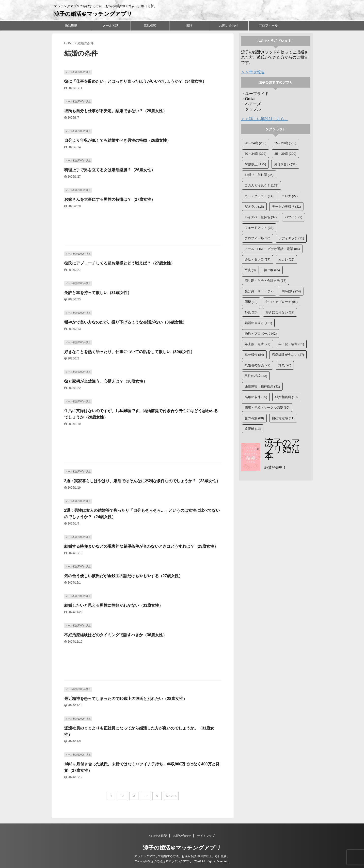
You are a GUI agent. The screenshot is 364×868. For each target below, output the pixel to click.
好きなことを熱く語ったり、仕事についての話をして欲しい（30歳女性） (129, 352)
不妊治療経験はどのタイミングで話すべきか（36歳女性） (116, 635)
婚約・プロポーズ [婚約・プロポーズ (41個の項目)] (261, 333)
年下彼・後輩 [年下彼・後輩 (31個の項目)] (291, 344)
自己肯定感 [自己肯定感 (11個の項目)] (283, 418)
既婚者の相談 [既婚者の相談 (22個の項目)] (258, 365)
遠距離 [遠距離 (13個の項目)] (253, 429)
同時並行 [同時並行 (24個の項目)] (291, 291)
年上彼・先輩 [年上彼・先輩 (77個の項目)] (258, 344)
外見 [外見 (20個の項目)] (251, 312)
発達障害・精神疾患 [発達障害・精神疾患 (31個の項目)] (262, 386)
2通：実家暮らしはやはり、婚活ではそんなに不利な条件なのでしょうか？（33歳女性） (142, 481)
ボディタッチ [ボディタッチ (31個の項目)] (291, 238)
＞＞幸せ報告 (253, 72)
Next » (171, 796)
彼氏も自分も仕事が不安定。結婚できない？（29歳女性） (116, 111)
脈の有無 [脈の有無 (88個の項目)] (254, 418)
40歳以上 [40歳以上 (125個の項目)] (255, 164)
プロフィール (268, 25)
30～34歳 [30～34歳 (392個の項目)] (256, 154)
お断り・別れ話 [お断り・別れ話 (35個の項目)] (259, 175)
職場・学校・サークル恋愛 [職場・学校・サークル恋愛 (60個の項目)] (267, 408)
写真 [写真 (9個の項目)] (250, 270)
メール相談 (111, 25)
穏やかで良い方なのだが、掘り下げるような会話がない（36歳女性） (126, 322)
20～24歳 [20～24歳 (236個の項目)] (256, 143)
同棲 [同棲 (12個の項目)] (251, 302)
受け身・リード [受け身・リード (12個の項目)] (259, 291)
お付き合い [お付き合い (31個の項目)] (285, 164)
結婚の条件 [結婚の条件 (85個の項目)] (256, 397)
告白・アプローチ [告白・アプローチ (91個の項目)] (282, 302)
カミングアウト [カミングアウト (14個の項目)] (259, 196)
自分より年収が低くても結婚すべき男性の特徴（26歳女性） (118, 140)
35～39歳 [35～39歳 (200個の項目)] (285, 154)
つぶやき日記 (158, 836)
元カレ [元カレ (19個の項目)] (286, 259)
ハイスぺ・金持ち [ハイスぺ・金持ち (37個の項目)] (261, 217)
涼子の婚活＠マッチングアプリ (93, 14)
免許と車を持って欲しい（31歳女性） (98, 293)
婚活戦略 (71, 25)
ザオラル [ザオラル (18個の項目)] (254, 207)
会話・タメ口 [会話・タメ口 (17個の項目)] (258, 259)
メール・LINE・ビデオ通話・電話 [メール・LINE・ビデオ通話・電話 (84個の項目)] (272, 249)
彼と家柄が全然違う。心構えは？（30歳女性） (106, 381)
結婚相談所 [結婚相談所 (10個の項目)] (286, 397)
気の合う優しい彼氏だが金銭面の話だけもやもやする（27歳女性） (124, 576)
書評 (189, 25)
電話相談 (150, 25)
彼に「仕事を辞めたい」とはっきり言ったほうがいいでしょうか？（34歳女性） (135, 81)
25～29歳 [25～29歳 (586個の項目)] (285, 143)
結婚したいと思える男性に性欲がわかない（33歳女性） (114, 605)
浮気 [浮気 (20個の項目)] (285, 365)
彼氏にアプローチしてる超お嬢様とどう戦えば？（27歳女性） (120, 263)
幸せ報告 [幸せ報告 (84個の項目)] (254, 355)
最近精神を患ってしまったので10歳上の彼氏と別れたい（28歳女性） (126, 699)
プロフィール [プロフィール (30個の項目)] (258, 238)
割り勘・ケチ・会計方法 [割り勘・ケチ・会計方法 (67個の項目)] (266, 281)
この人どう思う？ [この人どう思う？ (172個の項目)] (262, 185)
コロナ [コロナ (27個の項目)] (290, 196)
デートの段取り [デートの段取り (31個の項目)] (286, 207)
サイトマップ (206, 836)
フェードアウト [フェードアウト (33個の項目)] (259, 228)
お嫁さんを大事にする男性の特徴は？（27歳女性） (110, 199)
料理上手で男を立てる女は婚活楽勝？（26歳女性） (110, 170)
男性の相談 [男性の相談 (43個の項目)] (256, 376)
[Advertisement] (143, 229)
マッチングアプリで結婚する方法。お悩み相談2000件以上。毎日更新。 (182, 856)
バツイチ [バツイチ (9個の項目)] (294, 217)
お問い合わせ (229, 25)
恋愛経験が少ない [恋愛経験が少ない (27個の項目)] (288, 355)
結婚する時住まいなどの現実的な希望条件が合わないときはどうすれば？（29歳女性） (141, 546)
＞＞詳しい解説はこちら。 (265, 119)
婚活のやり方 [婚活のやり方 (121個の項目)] (258, 323)
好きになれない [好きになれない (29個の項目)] (280, 312)
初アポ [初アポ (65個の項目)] (272, 270)
